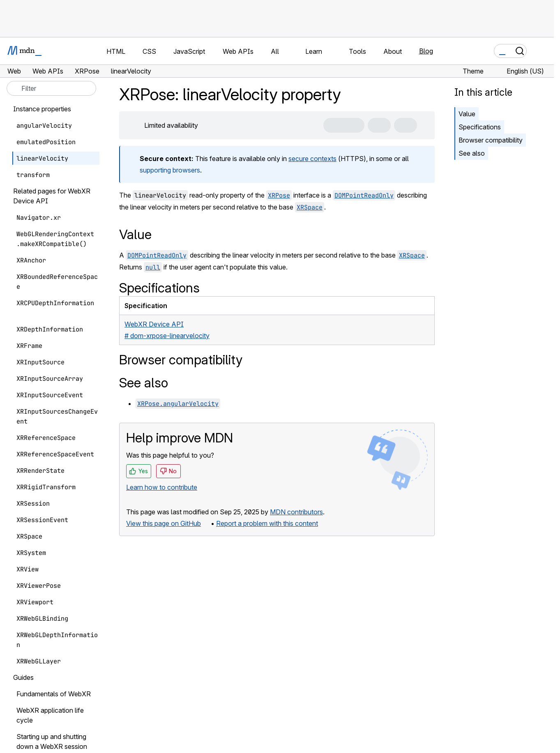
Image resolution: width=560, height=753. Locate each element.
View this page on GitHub (164, 523)
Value (467, 114)
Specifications (480, 127)
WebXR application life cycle (50, 715)
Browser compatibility (491, 140)
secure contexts (312, 159)
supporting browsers (170, 170)
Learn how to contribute (162, 487)
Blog (426, 51)
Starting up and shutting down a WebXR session (52, 741)
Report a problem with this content (267, 523)
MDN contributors (296, 512)
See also (472, 153)
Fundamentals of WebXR (54, 694)
